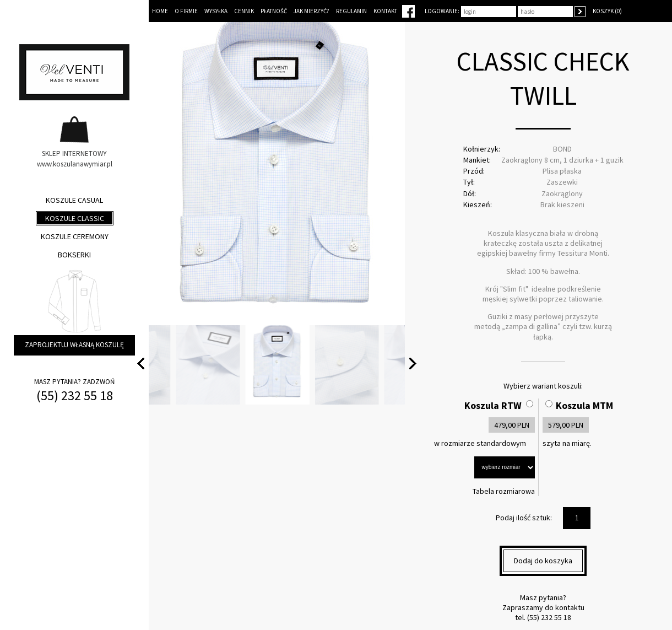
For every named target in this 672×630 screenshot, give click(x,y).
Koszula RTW (493, 405)
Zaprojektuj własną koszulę (74, 345)
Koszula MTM (584, 405)
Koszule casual (74, 200)
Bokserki (74, 255)
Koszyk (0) (607, 11)
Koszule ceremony (75, 236)
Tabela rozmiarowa (504, 491)
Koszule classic (75, 218)
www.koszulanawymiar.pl (75, 164)
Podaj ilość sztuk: (524, 518)
